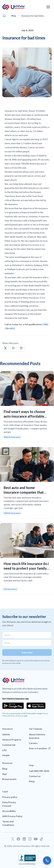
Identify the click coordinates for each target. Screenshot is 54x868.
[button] (6, 348)
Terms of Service (17, 716)
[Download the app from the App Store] (36, 706)
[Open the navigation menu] (48, 7)
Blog (14, 16)
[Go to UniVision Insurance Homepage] (14, 7)
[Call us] (47, 860)
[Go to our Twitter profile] (13, 839)
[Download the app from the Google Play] (13, 706)
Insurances (7, 729)
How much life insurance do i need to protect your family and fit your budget (26, 568)
